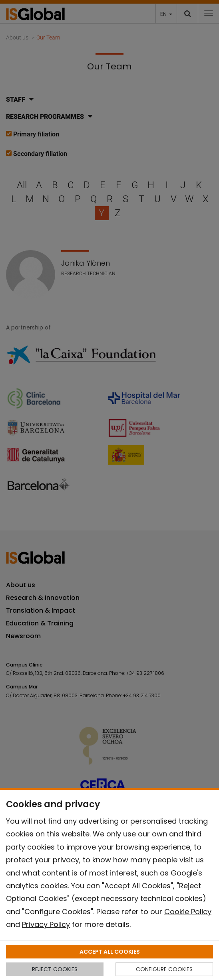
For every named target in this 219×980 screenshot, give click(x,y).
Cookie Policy (188, 912)
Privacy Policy (46, 924)
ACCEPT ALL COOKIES (110, 952)
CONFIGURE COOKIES (164, 969)
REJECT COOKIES (55, 969)
